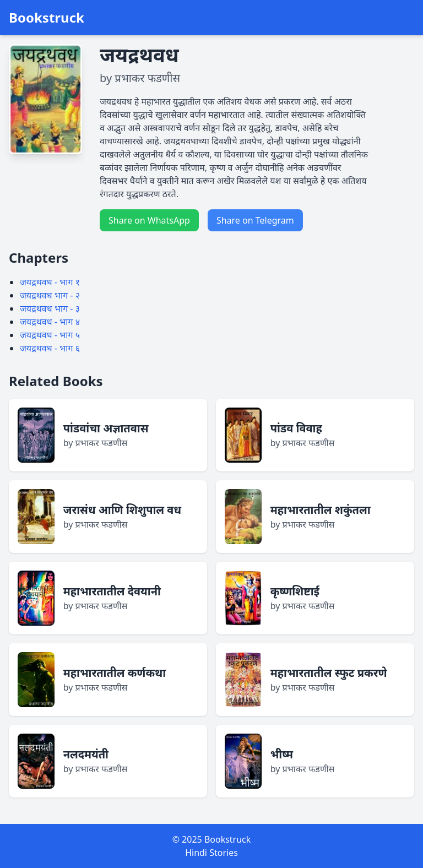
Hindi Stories (211, 853)
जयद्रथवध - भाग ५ (50, 335)
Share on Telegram (255, 220)
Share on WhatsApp (149, 220)
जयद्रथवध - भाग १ (50, 282)
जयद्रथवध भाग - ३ (50, 308)
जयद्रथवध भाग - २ (50, 295)
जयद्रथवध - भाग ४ (50, 322)
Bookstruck (47, 18)
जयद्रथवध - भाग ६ (50, 348)
